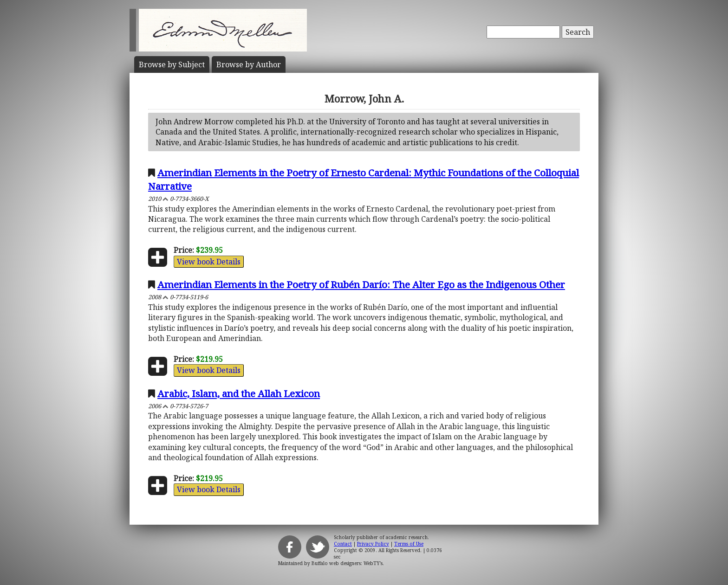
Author (249, 64)
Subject (172, 64)
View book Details (209, 262)
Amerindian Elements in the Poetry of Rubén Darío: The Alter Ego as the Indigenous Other (361, 284)
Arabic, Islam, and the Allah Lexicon (239, 393)
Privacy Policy (373, 544)
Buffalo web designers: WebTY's (347, 563)
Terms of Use (409, 544)
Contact (343, 544)
